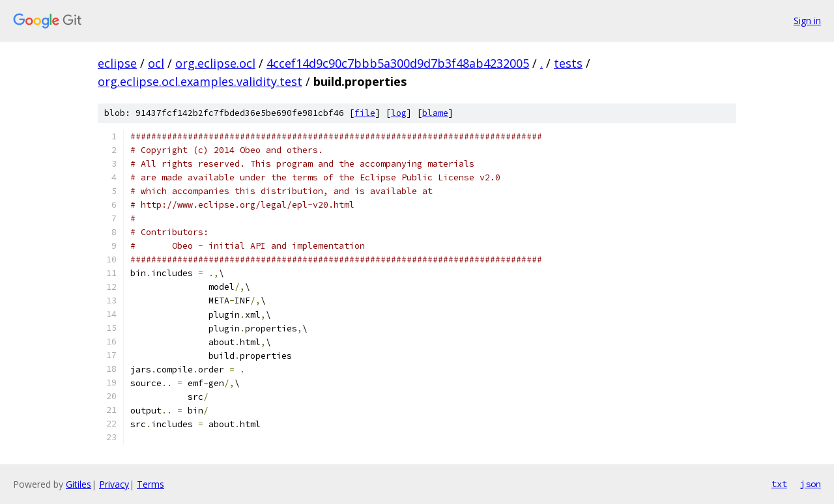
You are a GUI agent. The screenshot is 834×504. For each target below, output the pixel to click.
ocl (156, 63)
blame (435, 113)
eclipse (117, 63)
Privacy (114, 484)
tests (568, 63)
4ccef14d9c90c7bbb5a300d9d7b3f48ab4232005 (398, 63)
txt (779, 484)
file (365, 113)
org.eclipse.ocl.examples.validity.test (200, 81)
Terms (151, 484)
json (811, 484)
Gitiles (79, 484)
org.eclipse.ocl (215, 63)
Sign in (807, 21)
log (399, 113)
